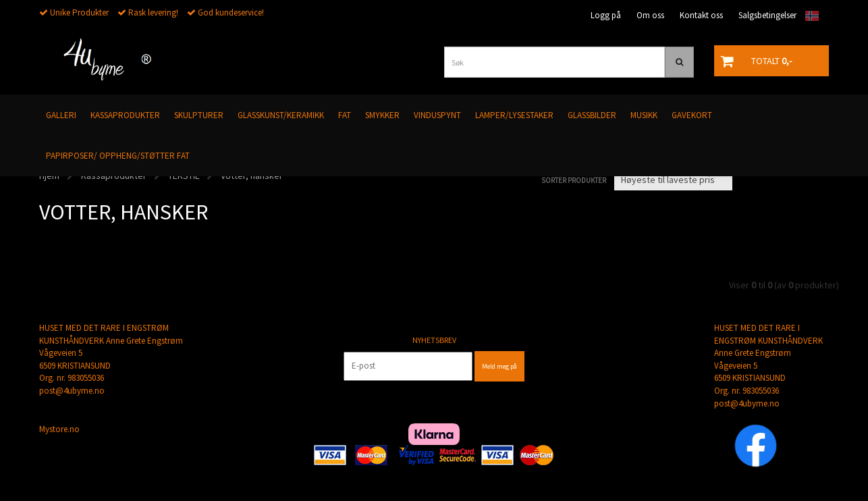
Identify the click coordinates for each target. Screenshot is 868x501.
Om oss (650, 15)
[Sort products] (673, 180)
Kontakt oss (701, 15)
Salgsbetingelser (767, 15)
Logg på (606, 15)
